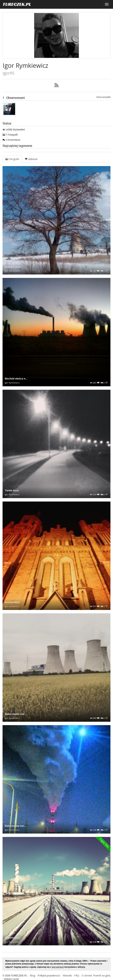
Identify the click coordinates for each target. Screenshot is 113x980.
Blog (32, 975)
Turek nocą (12, 490)
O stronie (87, 975)
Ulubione (31, 159)
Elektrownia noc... (16, 826)
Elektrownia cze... (16, 714)
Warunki (67, 975)
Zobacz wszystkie (103, 97)
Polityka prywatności (49, 975)
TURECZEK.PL (17, 4)
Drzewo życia (13, 267)
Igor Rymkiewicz (12, 271)
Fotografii (12, 159)
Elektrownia (12, 938)
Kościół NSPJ (12, 602)
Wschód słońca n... (16, 379)
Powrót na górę (102, 975)
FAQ (77, 975)
